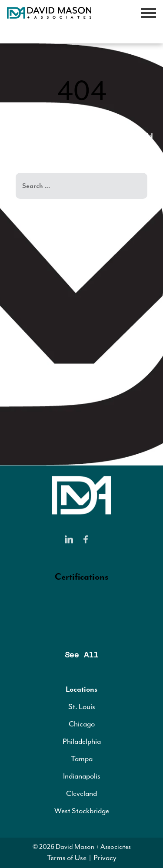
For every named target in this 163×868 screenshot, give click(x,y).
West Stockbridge (82, 811)
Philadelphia (82, 741)
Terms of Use (67, 858)
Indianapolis (82, 776)
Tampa (82, 759)
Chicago (82, 724)
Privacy (105, 858)
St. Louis (82, 706)
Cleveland (81, 793)
